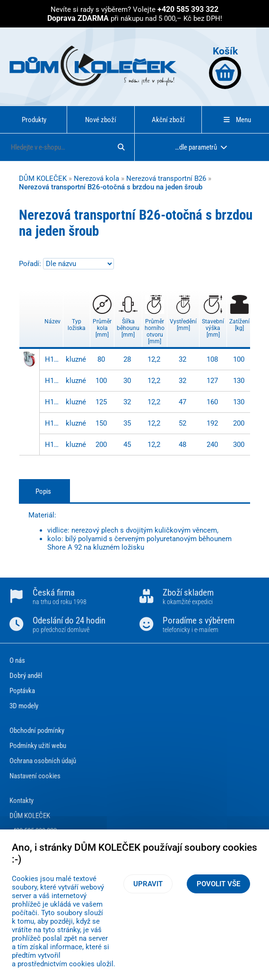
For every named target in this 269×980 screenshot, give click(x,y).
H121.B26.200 (53, 445)
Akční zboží (168, 120)
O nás (17, 660)
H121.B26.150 (53, 423)
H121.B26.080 (53, 359)
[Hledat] (121, 147)
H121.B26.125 (53, 402)
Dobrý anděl (26, 676)
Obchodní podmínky (37, 731)
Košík (225, 67)
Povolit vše (218, 884)
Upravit (148, 884)
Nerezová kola (96, 178)
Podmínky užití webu (38, 746)
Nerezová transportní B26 (166, 178)
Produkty (34, 120)
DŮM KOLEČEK (43, 178)
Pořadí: (31, 264)
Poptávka (22, 691)
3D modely (24, 706)
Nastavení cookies (35, 776)
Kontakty (22, 801)
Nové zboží (101, 120)
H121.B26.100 (53, 381)
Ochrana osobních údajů (43, 761)
